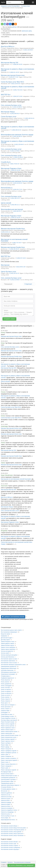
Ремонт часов (5, 762)
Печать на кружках (6, 691)
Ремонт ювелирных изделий (8, 770)
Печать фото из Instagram (8, 705)
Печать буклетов (5, 680)
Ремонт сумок (5, 755)
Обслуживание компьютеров (9, 672)
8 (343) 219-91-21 (6, 232)
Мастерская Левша (7, 507)
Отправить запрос (9, 319)
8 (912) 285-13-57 (15, 198)
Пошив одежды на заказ (7, 716)
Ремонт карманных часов (8, 728)
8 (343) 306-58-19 (15, 114)
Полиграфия (4, 713)
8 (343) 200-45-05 (14, 249)
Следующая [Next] (29, 284)
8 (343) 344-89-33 (17, 136)
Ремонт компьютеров (7, 733)
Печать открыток (5, 699)
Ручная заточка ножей (7, 774)
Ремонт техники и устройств (8, 758)
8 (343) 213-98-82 (17, 107)
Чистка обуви (5, 818)
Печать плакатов (5, 701)
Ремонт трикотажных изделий (9, 760)
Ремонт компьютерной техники (9, 732)
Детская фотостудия (6, 638)
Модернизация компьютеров (9, 668)
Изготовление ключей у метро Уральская (12, 834)
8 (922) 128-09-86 (28, 50)
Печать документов (6, 684)
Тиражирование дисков (7, 783)
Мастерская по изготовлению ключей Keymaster (16, 479)
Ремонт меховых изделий (8, 739)
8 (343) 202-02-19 (14, 273)
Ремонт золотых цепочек (8, 726)
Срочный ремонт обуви (7, 781)
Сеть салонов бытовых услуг (10, 347)
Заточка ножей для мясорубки (9, 655)
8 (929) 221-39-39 (15, 170)
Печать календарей (6, 686)
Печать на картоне (6, 690)
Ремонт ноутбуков (6, 743)
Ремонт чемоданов (6, 766)
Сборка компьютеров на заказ (9, 776)
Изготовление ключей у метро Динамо (11, 832)
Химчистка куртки (6, 799)
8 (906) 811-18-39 (14, 72)
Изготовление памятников (8, 661)
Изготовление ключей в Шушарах (10, 849)
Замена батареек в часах (8, 642)
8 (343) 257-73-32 (14, 77)
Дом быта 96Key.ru (7, 497)
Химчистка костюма (6, 797)
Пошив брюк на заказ (7, 714)
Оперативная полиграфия (8, 674)
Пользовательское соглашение (22, 862)
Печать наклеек (5, 697)
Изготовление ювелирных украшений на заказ (13, 665)
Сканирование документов (8, 778)
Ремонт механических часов (8, 737)
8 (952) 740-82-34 (14, 164)
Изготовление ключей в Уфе (9, 844)
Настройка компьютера (7, 670)
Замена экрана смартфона (8, 649)
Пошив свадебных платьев (8, 718)
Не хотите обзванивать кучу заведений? (21, 865)
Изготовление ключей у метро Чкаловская (12, 836)
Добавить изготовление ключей (13, 617)
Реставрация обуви (6, 772)
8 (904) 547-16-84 (18, 96)
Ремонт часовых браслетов (8, 764)
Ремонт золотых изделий (8, 724)
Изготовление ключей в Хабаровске (11, 847)
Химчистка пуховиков (7, 808)
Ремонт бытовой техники (8, 722)
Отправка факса (5, 676)
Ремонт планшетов (6, 749)
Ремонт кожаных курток (7, 730)
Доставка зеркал (5, 640)
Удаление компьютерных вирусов (10, 785)
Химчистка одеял (6, 804)
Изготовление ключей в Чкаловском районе (13, 830)
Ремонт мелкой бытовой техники (10, 735)
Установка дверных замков (8, 789)
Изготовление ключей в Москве (9, 842)
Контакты (10, 862)
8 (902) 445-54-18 (29, 118)
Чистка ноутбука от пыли (8, 816)
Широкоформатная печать (8, 820)
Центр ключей (5, 381)
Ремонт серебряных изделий (9, 751)
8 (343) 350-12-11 (15, 205)
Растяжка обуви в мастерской (9, 720)
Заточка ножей (5, 653)
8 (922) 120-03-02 (15, 84)
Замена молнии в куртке (7, 645)
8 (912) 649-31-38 (21, 267)
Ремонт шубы (5, 768)
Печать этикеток (5, 709)
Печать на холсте (6, 695)
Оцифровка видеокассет (8, 678)
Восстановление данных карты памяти (11, 630)
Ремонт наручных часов (7, 741)
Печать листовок (5, 688)
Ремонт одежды (5, 747)
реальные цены (27, 31)
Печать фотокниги (6, 707)
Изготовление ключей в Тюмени (10, 846)
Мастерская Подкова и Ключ (10, 522)
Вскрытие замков (6, 634)
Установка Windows (6, 787)
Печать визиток (5, 682)
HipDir (3, 2)
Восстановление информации (9, 632)
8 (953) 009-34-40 (16, 130)
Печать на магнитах (6, 693)
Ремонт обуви (5, 745)
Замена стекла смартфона (8, 647)
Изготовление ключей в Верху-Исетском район (13, 828)
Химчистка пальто (6, 806)
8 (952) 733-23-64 (18, 90)
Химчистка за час (6, 795)
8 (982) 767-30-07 (17, 243)
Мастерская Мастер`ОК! (8, 368)
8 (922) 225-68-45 (19, 144)
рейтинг (14, 27)
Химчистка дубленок (6, 793)
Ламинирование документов (8, 667)
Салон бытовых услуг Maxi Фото (11, 407)
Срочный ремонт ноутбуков (8, 779)
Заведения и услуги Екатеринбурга (10, 6)
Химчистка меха (5, 801)
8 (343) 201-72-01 (17, 190)
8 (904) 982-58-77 (17, 211)
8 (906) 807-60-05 (18, 64)
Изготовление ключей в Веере (9, 826)
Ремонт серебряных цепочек (9, 753)
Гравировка (4, 636)
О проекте (4, 862)
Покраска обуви (5, 711)
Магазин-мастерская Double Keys (11, 356)
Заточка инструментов (7, 651)
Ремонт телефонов (6, 756)
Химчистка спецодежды (7, 812)
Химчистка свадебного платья (9, 810)
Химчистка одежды (6, 802)
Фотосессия (4, 791)
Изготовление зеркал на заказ (9, 659)
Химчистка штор (5, 814)
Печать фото (4, 703)
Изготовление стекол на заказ (9, 663)
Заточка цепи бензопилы (8, 657)
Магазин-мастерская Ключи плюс (11, 336)
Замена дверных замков (7, 644)
